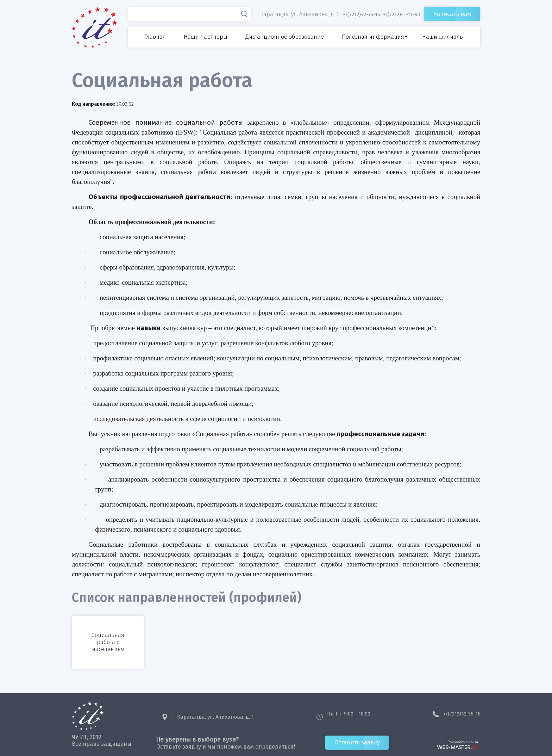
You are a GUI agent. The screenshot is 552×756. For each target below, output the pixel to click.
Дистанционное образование (285, 37)
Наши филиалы (443, 37)
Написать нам (452, 14)
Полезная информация (373, 37)
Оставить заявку (357, 742)
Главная (155, 37)
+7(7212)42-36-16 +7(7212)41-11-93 (381, 15)
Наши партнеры (206, 37)
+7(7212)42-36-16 (462, 714)
